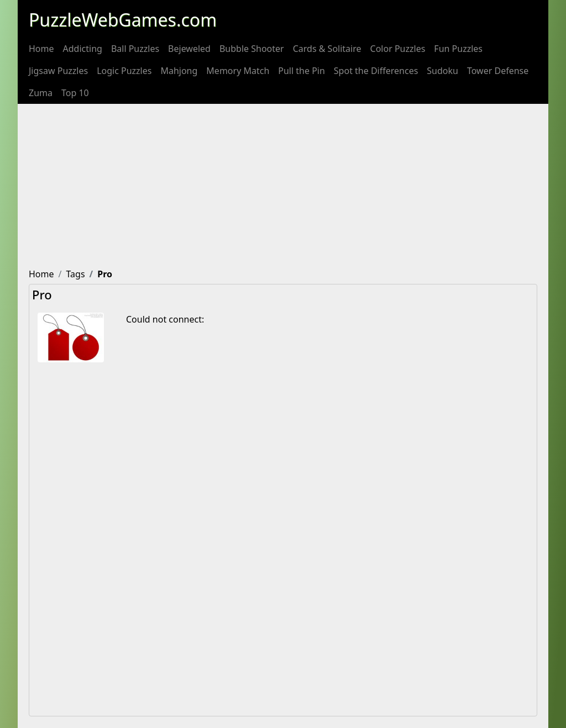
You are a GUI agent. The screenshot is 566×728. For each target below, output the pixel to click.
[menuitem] (41, 49)
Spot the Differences (376, 71)
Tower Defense (498, 71)
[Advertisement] (283, 187)
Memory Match (238, 71)
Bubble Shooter (252, 49)
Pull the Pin (302, 71)
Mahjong (179, 71)
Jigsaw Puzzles (58, 71)
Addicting (83, 49)
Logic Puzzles (124, 71)
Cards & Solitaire (327, 49)
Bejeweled (189, 49)
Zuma (41, 93)
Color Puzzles (398, 49)
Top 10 (75, 93)
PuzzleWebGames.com (123, 20)
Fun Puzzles (458, 49)
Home (41, 49)
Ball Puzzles (135, 49)
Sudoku (442, 71)
